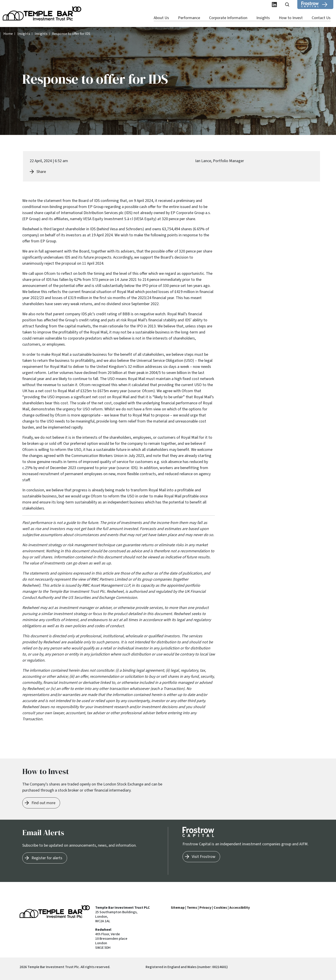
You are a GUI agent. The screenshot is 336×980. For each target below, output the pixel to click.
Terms (192, 908)
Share (41, 172)
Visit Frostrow (204, 857)
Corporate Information (228, 18)
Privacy (205, 908)
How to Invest (291, 18)
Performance (189, 18)
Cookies (220, 908)
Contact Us (321, 18)
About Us (161, 18)
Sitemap (178, 908)
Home (8, 34)
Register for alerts (47, 858)
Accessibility (240, 908)
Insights (263, 18)
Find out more (43, 803)
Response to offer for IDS (71, 34)
